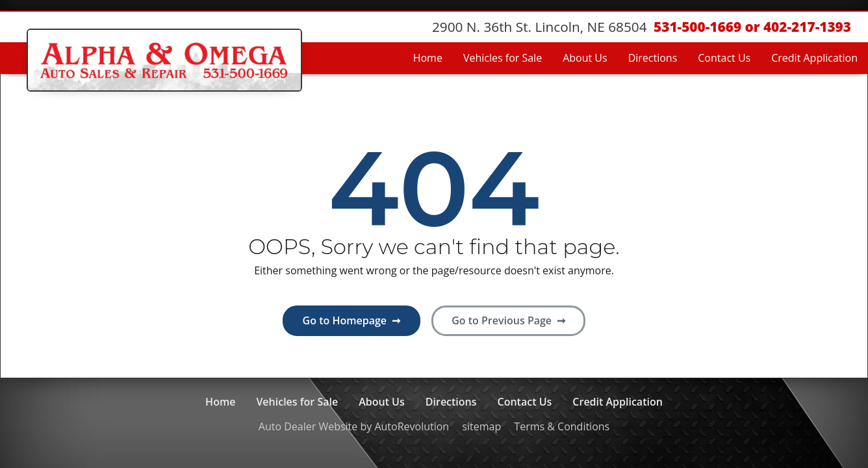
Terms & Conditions (562, 426)
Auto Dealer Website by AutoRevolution (354, 426)
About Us (585, 58)
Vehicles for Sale (503, 58)
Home (428, 58)
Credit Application (814, 58)
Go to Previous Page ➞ (508, 320)
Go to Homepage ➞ (352, 320)
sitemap (481, 426)
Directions (653, 58)
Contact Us (724, 58)
